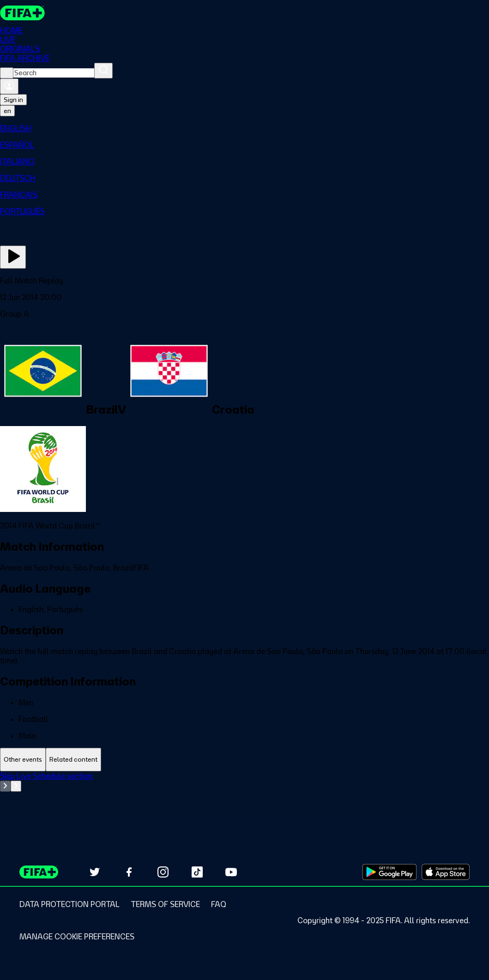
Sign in (13, 100)
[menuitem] (244, 128)
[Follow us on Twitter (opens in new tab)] (95, 872)
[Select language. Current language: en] (7, 111)
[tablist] (244, 760)
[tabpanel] (244, 794)
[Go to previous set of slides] (5, 786)
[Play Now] (13, 257)
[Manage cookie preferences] (77, 937)
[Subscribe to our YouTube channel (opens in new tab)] (231, 872)
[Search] (103, 71)
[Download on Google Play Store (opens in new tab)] (389, 872)
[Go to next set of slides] (16, 786)
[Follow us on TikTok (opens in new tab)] (197, 872)
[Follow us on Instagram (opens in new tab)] (163, 872)
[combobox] (54, 73)
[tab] (23, 760)
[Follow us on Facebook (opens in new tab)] (129, 872)
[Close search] (7, 73)
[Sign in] (9, 86)
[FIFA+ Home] (22, 13)
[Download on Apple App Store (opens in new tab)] (446, 872)
